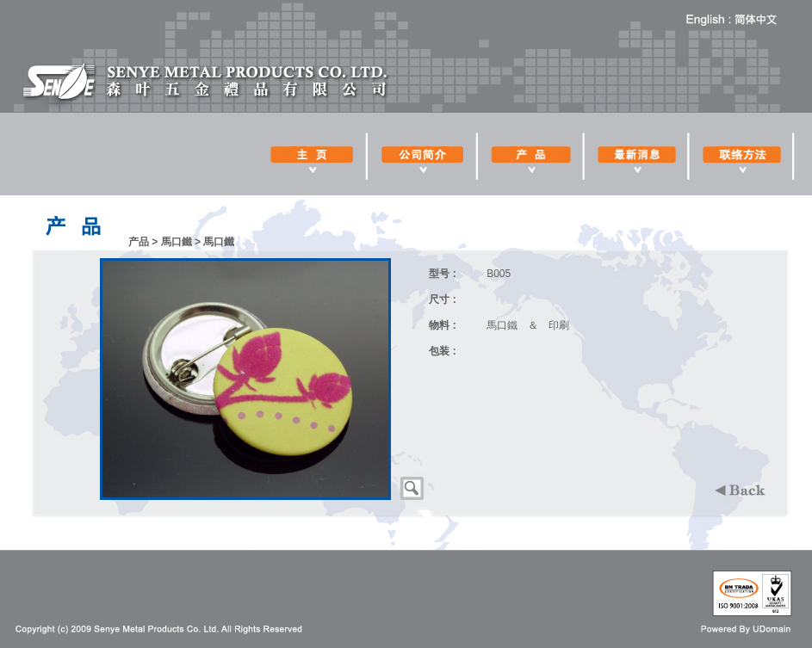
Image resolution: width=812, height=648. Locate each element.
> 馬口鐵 (171, 242)
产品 (139, 242)
